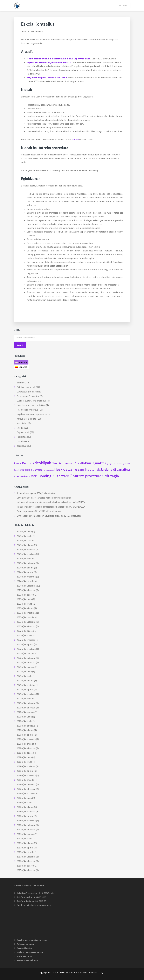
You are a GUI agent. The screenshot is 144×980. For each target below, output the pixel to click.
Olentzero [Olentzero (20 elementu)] (61, 476)
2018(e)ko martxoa (26, 820)
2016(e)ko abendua (26, 861)
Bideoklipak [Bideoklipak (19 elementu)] (41, 463)
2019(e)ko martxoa (26, 775)
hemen (75, 139)
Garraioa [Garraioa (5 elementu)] (38, 470)
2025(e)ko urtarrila (26, 563)
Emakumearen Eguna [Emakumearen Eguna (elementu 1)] (120, 464)
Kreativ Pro (60, 972)
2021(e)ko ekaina (25, 680)
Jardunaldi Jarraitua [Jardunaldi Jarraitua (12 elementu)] (115, 469)
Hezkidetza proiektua (27, 410)
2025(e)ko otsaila (25, 559)
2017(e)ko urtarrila (26, 857)
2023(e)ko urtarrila (26, 622)
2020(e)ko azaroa (25, 712)
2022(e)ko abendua (26, 626)
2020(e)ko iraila (24, 721)
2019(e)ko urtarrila (26, 784)
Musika (20, 428)
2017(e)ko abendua (26, 830)
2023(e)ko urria (24, 599)
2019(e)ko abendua (26, 748)
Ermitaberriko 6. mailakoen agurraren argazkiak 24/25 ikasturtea (49, 516)
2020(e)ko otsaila (25, 744)
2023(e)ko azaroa (25, 595)
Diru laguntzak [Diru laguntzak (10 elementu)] (96, 463)
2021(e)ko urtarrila (26, 703)
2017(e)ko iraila (24, 839)
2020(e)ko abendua (26, 708)
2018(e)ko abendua (26, 789)
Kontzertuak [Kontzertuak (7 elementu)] (22, 476)
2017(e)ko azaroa (25, 834)
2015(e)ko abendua (26, 870)
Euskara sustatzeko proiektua (32, 401)
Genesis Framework (79, 972)
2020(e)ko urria (24, 717)
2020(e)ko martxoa (26, 739)
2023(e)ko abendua (26, 590)
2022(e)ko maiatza (26, 640)
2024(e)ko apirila (25, 572)
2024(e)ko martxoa (26, 577)
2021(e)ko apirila (25, 690)
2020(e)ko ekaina (25, 730)
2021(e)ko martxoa (26, 694)
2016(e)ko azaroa (25, 866)
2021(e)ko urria (24, 671)
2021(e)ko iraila (24, 676)
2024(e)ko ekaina (25, 568)
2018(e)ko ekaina (25, 807)
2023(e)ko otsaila (25, 617)
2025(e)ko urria (24, 531)
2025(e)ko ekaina (25, 545)
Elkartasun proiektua (27, 392)
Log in (102, 972)
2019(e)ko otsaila (25, 780)
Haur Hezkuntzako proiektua (31, 405)
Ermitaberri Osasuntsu (28, 396)
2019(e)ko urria (24, 757)
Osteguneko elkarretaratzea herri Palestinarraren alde (44, 498)
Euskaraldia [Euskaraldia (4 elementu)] (26, 470)
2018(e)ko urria (24, 798)
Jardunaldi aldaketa (26, 419)
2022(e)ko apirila (25, 644)
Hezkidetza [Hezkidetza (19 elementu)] (63, 469)
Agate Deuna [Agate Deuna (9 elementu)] (22, 463)
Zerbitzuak (22, 446)
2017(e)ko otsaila (25, 852)
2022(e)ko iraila (24, 635)
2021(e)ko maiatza (26, 685)
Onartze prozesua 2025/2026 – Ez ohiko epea (39, 511)
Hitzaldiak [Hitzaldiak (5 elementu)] (79, 470)
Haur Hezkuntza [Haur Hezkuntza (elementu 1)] (48, 470)
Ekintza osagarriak (26, 387)
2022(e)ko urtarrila (26, 658)
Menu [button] (125, 5)
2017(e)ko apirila (25, 848)
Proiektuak (22, 437)
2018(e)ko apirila (25, 816)
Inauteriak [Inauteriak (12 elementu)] (92, 469)
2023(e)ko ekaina (25, 608)
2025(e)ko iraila (24, 536)
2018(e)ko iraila (24, 802)
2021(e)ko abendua (26, 662)
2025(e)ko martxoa (26, 554)
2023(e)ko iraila (24, 604)
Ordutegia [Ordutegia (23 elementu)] (110, 476)
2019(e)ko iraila (24, 762)
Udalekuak (22, 441)
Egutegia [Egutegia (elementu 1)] (109, 464)
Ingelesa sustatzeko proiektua (32, 414)
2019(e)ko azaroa (25, 753)
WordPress (94, 972)
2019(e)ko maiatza (26, 766)
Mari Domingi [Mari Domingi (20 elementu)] (41, 476)
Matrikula (21, 423)
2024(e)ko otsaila (25, 581)
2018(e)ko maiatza (26, 811)
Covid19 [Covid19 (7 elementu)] (80, 463)
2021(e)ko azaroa (25, 667)
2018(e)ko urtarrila (26, 825)
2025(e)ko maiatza (26, 550)
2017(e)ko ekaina (25, 843)
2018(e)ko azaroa (25, 793)
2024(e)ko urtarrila (26, 586)
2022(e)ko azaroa (25, 631)
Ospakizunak (23, 432)
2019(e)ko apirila (25, 771)
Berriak (20, 383)
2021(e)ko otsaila (25, 699)
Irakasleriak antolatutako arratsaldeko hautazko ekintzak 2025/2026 (51, 502)
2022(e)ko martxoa (26, 649)
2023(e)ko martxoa (26, 613)
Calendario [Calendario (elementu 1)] (71, 464)
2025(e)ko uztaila (25, 540)
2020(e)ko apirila (25, 735)
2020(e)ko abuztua (26, 726)
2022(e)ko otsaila (25, 653)
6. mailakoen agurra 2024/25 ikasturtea (36, 493)
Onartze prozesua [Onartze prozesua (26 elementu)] (85, 476)
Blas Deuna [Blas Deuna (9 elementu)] (59, 463)
